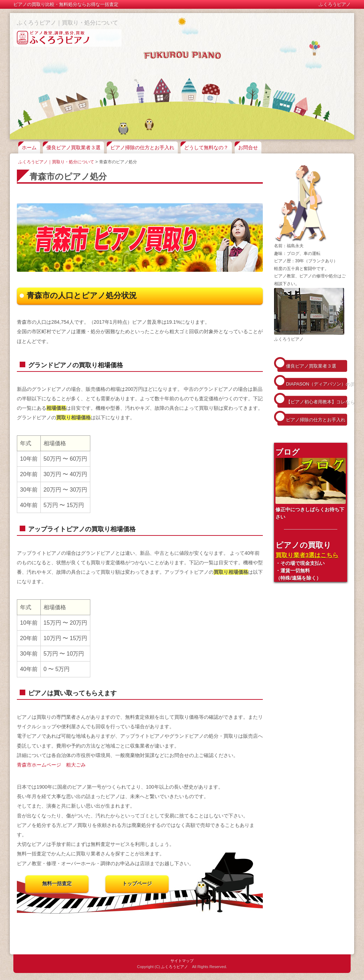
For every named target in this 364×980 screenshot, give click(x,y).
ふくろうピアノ (174, 967)
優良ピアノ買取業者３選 (73, 147)
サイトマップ (182, 961)
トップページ (137, 883)
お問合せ (248, 147)
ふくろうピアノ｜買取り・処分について (67, 23)
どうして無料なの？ (206, 147)
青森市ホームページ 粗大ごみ (51, 765)
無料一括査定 (57, 883)
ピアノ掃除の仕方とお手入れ (142, 147)
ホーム (29, 147)
